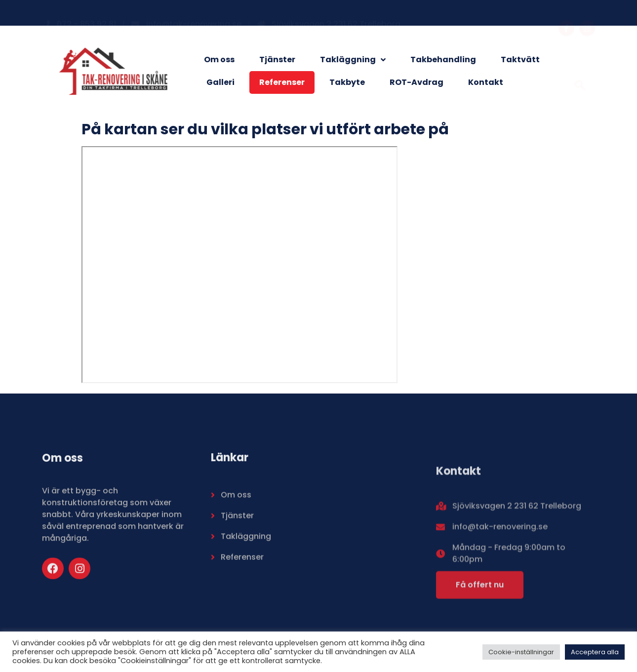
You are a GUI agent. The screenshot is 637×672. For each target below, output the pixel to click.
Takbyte (347, 82)
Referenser (282, 82)
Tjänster (277, 59)
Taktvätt (520, 59)
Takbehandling (443, 59)
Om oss (219, 59)
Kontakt (486, 82)
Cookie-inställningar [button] (521, 652)
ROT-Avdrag (417, 82)
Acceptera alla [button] (595, 652)
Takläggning (353, 60)
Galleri (220, 82)
